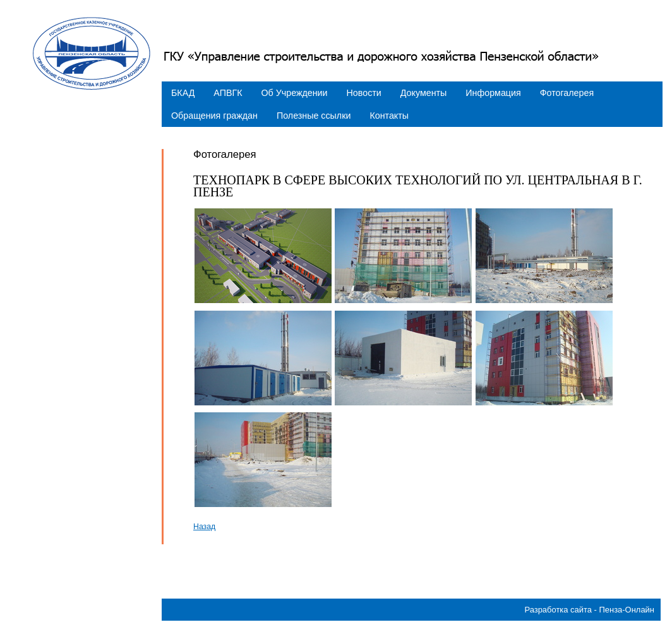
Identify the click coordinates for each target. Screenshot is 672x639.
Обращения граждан (214, 116)
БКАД (183, 93)
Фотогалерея (567, 93)
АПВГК (228, 93)
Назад (204, 527)
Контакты (389, 116)
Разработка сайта (558, 610)
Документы (424, 93)
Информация (493, 93)
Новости (364, 93)
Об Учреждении (295, 93)
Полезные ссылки (314, 116)
